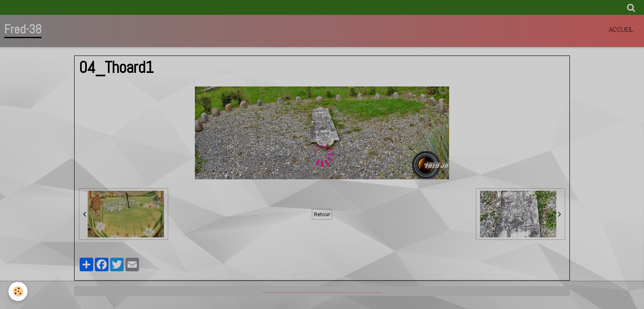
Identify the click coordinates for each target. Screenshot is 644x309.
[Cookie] (18, 291)
